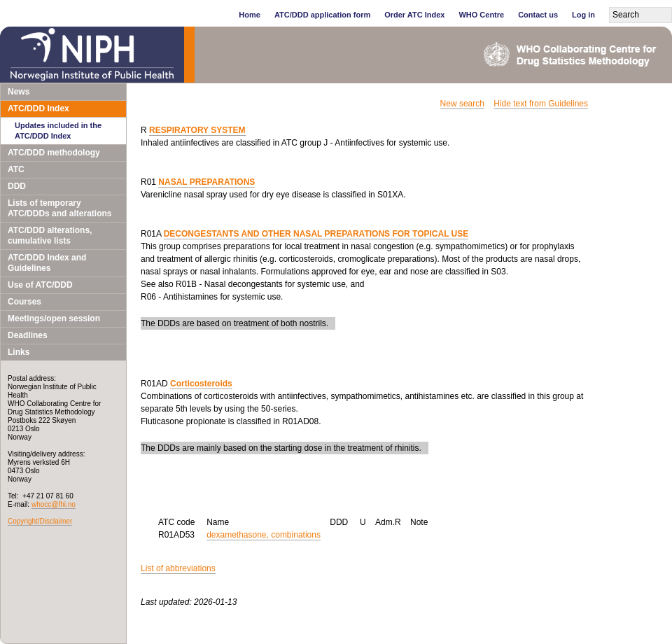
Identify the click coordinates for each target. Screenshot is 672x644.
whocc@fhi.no (54, 504)
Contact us (538, 15)
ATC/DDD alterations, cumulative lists (50, 236)
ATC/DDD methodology (54, 153)
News (19, 92)
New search (462, 104)
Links (19, 352)
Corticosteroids (201, 384)
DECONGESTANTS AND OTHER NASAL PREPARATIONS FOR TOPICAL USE (316, 234)
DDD (17, 186)
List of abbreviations (178, 568)
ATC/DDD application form (322, 15)
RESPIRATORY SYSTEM (197, 130)
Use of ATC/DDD (40, 285)
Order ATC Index (414, 15)
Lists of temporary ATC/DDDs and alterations (59, 208)
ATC (16, 169)
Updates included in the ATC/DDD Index (58, 131)
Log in (583, 15)
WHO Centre (481, 15)
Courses (24, 302)
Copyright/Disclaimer (40, 521)
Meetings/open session (54, 318)
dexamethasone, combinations (264, 535)
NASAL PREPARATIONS (206, 182)
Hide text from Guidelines (541, 104)
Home (250, 15)
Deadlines (28, 335)
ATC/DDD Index (38, 108)
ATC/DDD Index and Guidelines (47, 263)
